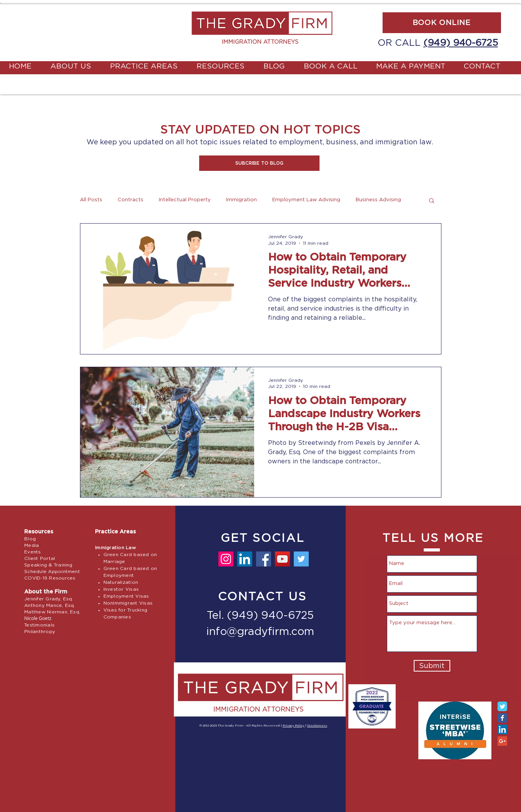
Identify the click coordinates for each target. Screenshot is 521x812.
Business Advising (378, 200)
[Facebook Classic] (502, 718)
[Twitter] (301, 559)
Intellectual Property (185, 200)
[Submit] (432, 666)
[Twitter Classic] (502, 706)
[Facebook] (264, 559)
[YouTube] (282, 559)
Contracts (131, 200)
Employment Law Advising (306, 200)
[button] (259, 163)
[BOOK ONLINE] (442, 23)
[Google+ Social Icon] (502, 741)
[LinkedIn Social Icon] (502, 729)
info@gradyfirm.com (260, 632)
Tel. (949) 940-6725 (260, 616)
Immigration (241, 200)
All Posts (91, 200)
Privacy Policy (294, 726)
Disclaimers (317, 726)
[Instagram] (226, 559)
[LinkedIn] (245, 559)
